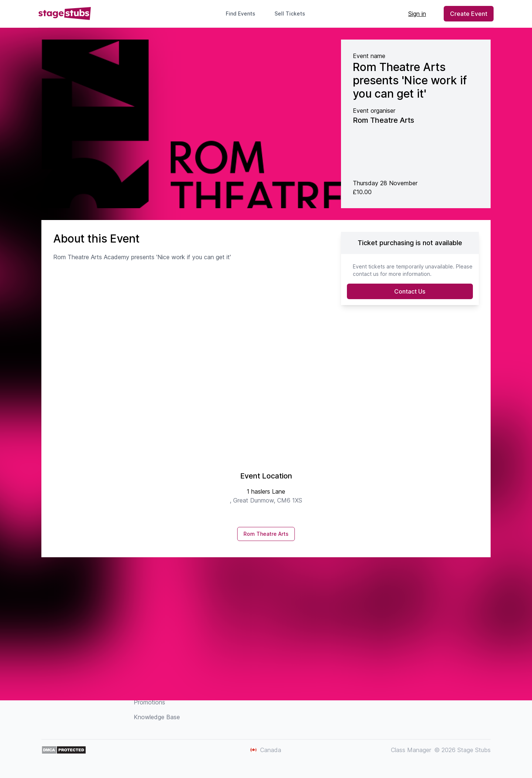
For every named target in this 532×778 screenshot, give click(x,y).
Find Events (241, 13)
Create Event (469, 14)
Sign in (417, 14)
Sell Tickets (293, 13)
